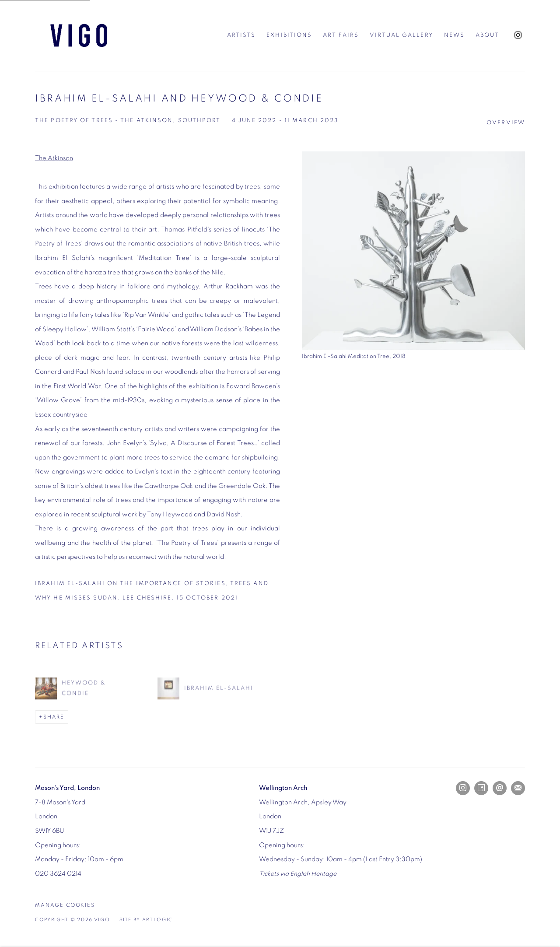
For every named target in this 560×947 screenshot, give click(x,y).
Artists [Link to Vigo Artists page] (241, 35)
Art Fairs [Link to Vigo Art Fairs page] (341, 35)
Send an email (500, 788)
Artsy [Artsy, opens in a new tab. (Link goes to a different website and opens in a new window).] (481, 788)
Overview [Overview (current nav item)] (506, 123)
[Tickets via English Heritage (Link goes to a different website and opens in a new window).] (298, 874)
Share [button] (54, 717)
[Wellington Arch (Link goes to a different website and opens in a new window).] (283, 788)
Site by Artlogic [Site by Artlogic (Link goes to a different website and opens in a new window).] (146, 920)
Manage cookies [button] (65, 905)
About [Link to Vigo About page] (487, 35)
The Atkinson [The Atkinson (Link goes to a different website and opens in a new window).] (54, 158)
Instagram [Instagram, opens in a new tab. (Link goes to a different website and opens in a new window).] (518, 35)
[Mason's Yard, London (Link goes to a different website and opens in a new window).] (67, 788)
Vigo (79, 35)
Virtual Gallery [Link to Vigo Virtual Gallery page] (401, 35)
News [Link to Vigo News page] (454, 35)
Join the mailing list (518, 788)
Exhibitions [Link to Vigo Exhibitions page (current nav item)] (289, 35)
